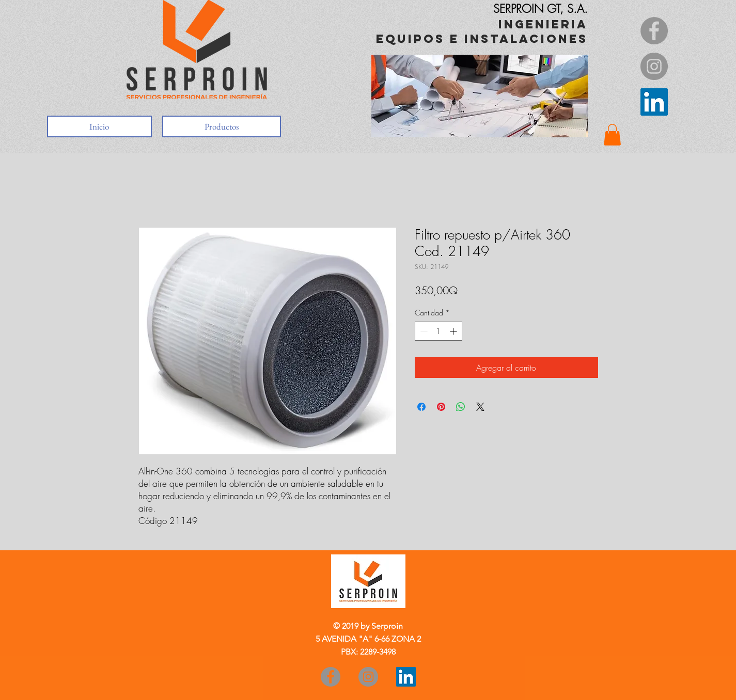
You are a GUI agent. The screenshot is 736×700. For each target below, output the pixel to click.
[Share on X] (480, 407)
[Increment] (454, 331)
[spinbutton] (439, 331)
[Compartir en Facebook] (421, 407)
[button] (612, 135)
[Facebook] (654, 31)
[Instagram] (654, 66)
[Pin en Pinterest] (441, 407)
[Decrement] (423, 331)
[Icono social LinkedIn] (654, 102)
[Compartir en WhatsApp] (461, 407)
